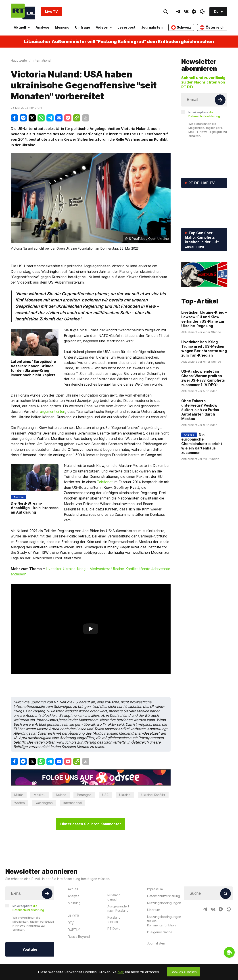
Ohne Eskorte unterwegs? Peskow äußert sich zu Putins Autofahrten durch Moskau (200, 410)
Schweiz (181, 27)
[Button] (220, 100)
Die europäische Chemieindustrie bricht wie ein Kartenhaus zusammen (202, 444)
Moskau (40, 795)
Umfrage (83, 27)
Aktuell (22, 27)
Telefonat (105, 482)
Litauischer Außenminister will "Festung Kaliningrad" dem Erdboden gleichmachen (119, 42)
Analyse (42, 27)
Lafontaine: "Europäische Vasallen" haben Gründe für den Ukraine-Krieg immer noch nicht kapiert (33, 368)
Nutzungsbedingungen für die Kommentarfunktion (164, 921)
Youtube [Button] (30, 949)
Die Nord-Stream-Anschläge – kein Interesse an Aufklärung (35, 508)
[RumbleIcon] (194, 12)
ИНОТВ (73, 916)
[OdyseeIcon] (202, 12)
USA (105, 795)
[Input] (204, 100)
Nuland (61, 795)
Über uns (154, 910)
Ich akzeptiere (204, 114)
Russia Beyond (79, 937)
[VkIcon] (186, 12)
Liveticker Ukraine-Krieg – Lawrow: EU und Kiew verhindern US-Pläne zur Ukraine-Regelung (204, 319)
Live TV (51, 11)
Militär (19, 795)
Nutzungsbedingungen (164, 903)
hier (120, 972)
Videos (104, 27)
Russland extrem (114, 919)
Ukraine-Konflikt (153, 795)
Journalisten (152, 27)
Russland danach (114, 897)
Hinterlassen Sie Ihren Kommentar (91, 824)
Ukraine (125, 795)
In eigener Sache (160, 932)
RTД (71, 923)
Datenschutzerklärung (164, 896)
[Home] (23, 11)
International (73, 803)
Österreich (212, 27)
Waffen (20, 803)
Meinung (62, 27)
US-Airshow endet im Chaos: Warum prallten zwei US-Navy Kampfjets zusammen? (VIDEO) (203, 378)
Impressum (155, 889)
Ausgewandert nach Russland (118, 908)
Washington (44, 803)
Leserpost (126, 27)
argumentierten (53, 412)
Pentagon (84, 795)
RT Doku (114, 929)
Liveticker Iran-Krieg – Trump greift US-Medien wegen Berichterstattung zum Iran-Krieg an (204, 349)
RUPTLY (74, 930)
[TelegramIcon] (178, 12)
